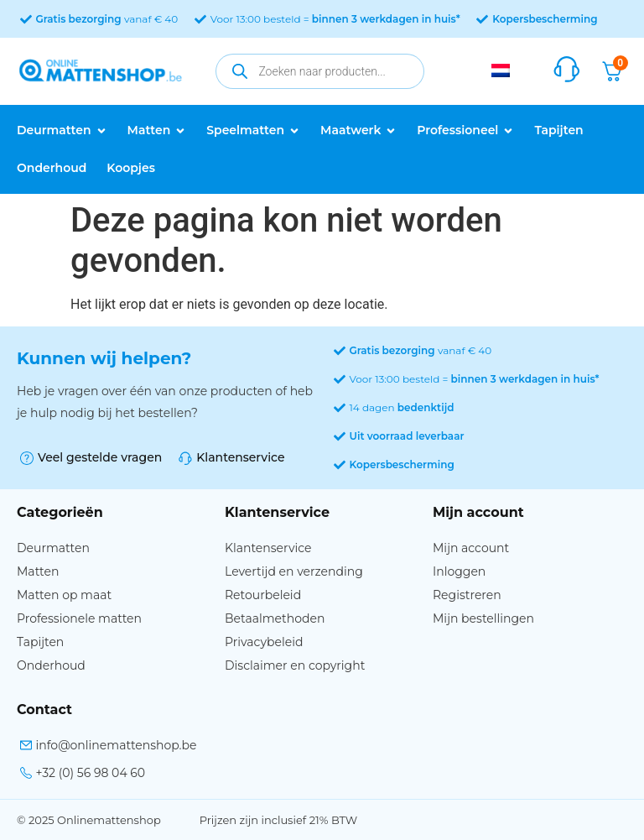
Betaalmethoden (275, 618)
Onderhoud (51, 665)
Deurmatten (53, 548)
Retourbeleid (263, 595)
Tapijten (40, 642)
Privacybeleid (264, 642)
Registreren (467, 595)
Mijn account (471, 548)
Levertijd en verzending (294, 571)
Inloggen (459, 571)
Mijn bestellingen (483, 618)
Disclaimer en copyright (295, 665)
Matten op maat (64, 595)
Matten (38, 571)
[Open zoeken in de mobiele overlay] (320, 71)
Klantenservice (268, 548)
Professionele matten (79, 618)
